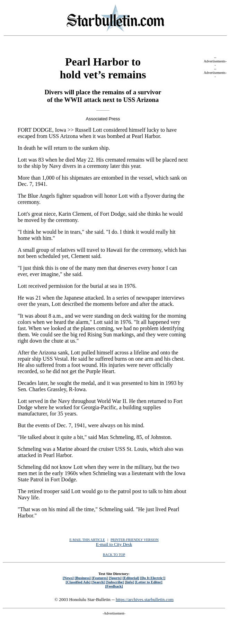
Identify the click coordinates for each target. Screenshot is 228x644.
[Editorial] (131, 578)
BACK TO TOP (114, 555)
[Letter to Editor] (149, 582)
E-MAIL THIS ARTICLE (87, 540)
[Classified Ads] (78, 582)
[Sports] (115, 578)
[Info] (129, 582)
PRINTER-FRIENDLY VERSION (135, 540)
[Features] (100, 578)
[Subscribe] (115, 582)
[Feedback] (114, 586)
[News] (68, 578)
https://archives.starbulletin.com (145, 599)
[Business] (82, 578)
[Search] (98, 582)
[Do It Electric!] (153, 578)
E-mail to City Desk (114, 544)
